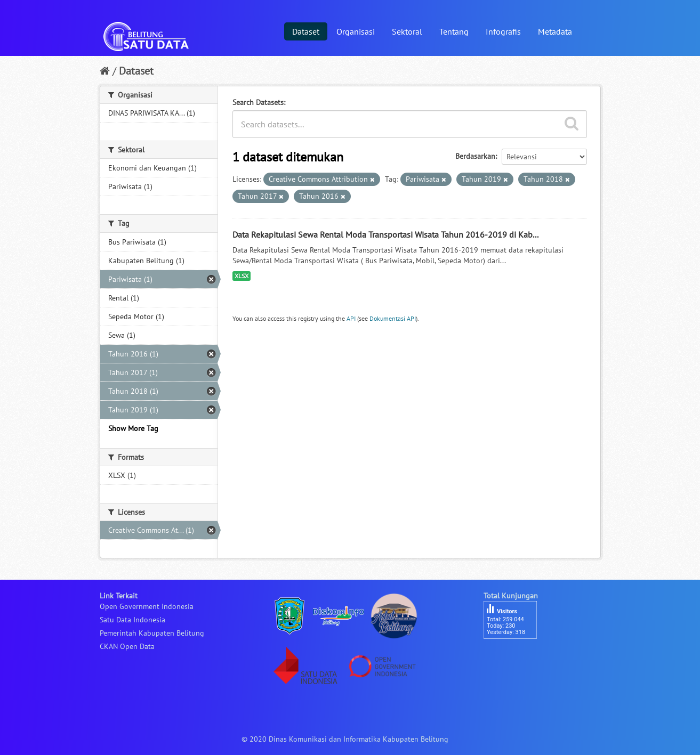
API (351, 318)
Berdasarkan (475, 156)
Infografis (503, 31)
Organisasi (356, 31)
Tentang (454, 31)
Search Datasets (258, 102)
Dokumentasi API (393, 318)
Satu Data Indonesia (132, 620)
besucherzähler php (516, 657)
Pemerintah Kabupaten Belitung (152, 633)
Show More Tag (133, 428)
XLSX (242, 276)
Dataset (306, 31)
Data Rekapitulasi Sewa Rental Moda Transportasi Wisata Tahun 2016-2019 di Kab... (385, 234)
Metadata (555, 31)
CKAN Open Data (127, 646)
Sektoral (407, 31)
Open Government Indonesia (147, 606)
